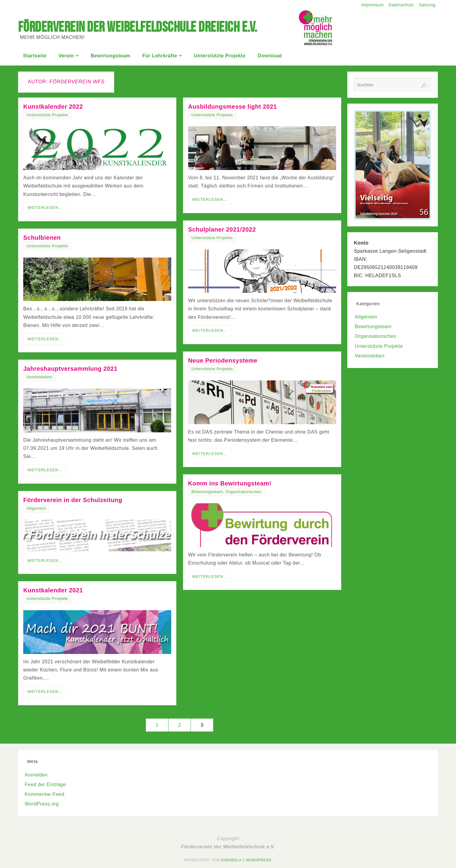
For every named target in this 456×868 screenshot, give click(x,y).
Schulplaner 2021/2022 (222, 229)
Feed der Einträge (45, 785)
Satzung (427, 5)
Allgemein (36, 508)
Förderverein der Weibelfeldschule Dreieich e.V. (138, 27)
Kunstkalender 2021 (53, 590)
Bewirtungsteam (207, 492)
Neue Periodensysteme (223, 360)
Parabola (231, 860)
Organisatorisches (243, 492)
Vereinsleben (39, 377)
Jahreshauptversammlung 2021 (70, 369)
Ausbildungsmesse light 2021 (233, 107)
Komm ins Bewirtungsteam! (230, 483)
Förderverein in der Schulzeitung (73, 500)
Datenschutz (401, 5)
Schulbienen (42, 238)
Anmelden (36, 775)
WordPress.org (42, 804)
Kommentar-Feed (45, 794)
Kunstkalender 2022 (53, 107)
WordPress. (259, 860)
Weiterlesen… (45, 208)
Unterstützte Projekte (47, 115)
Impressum (372, 5)
